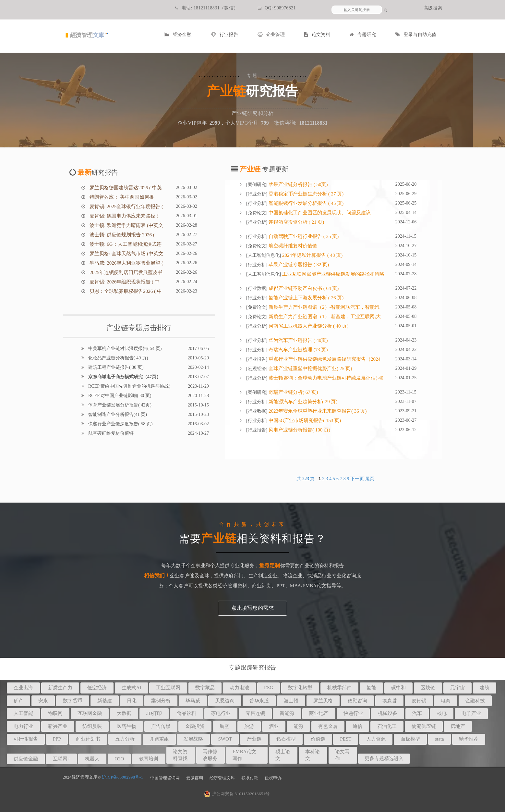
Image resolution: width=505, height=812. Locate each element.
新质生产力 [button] (60, 688)
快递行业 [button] (353, 713)
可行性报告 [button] (26, 739)
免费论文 (257, 213)
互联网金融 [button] (90, 713)
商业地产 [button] (319, 713)
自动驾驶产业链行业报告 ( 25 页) (303, 236)
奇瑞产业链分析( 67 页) (293, 392)
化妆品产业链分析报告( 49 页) (118, 358)
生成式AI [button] (132, 688)
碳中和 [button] (398, 688)
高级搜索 (433, 8)
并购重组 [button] (159, 739)
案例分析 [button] (161, 701)
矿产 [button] (18, 701)
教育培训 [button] (149, 759)
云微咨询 (195, 778)
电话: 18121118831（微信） (207, 8)
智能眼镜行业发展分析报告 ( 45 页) (305, 203)
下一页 (357, 479)
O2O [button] (119, 759)
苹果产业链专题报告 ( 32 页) (298, 265)
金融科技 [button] (475, 701)
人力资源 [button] (376, 739)
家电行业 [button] (221, 713)
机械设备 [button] (388, 713)
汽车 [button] (417, 713)
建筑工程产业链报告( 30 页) (115, 367)
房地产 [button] (458, 726)
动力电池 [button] (239, 688)
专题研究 (363, 35)
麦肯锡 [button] (419, 701)
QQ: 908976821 (277, 8)
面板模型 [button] (410, 739)
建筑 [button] (485, 688)
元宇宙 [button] (457, 688)
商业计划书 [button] (88, 739)
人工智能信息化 (264, 255)
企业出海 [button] (23, 688)
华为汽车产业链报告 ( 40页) (297, 340)
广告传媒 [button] (161, 726)
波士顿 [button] (291, 701)
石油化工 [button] (387, 726)
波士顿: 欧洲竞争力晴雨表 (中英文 (126, 225)
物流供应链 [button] (424, 726)
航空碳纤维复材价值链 (111, 433)
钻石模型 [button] (286, 739)
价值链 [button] (318, 739)
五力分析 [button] (125, 739)
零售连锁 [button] (255, 713)
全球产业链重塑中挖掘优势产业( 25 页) (310, 369)
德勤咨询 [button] (357, 701)
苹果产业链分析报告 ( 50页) (297, 184)
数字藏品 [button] (205, 688)
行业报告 (224, 35)
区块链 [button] (428, 688)
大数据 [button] (124, 713)
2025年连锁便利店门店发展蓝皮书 (126, 272)
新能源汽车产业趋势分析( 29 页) (302, 402)
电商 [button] (446, 701)
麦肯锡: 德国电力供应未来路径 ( (123, 216)
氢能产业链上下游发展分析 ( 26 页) (305, 298)
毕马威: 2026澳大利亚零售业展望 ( (126, 263)
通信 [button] (357, 726)
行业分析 (257, 194)
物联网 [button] (55, 713)
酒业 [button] (274, 726)
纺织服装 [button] (92, 726)
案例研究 (257, 185)
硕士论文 (283, 755)
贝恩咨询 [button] (225, 701)
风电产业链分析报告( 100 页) (299, 430)
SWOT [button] (225, 739)
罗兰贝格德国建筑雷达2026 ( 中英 (125, 188)
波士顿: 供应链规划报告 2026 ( (122, 235)
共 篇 (306, 479)
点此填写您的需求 (252, 608)
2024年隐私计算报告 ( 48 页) (312, 255)
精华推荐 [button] (469, 739)
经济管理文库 (222, 778)
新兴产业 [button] (58, 726)
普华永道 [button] (259, 701)
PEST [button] (346, 739)
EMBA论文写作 (244, 755)
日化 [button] (132, 701)
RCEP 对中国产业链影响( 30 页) (119, 396)
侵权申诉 (273, 778)
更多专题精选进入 (384, 758)
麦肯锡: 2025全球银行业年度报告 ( (126, 206)
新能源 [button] (287, 713)
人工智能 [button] (23, 713)
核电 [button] (442, 713)
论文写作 (342, 755)
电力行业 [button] (23, 726)
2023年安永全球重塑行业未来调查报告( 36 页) (317, 411)
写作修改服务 (210, 755)
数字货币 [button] (73, 701)
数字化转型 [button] (300, 688)
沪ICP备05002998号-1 (122, 777)
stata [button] (439, 739)
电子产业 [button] (471, 713)
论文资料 (317, 35)
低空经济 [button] (97, 688)
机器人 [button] (92, 759)
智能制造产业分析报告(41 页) (117, 414)
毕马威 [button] (193, 701)
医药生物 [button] (126, 726)
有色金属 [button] (328, 726)
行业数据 (257, 288)
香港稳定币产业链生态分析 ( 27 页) (305, 194)
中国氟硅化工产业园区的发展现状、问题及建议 (319, 213)
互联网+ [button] (61, 759)
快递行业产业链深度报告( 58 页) (120, 424)
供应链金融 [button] (26, 759)
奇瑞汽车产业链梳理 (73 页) (297, 350)
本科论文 (313, 755)
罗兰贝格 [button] (323, 701)
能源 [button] (298, 726)
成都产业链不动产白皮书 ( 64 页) (303, 288)
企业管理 (271, 35)
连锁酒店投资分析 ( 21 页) (296, 222)
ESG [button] (269, 688)
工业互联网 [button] (168, 688)
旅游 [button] (249, 726)
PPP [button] (57, 739)
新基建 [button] (105, 701)
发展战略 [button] (193, 739)
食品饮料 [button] (186, 713)
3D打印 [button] (154, 713)
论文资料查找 (180, 755)
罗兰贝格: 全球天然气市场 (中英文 (126, 254)
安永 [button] (43, 701)
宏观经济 (257, 369)
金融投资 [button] (195, 726)
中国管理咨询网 (165, 778)
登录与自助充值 (416, 35)
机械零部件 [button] (339, 688)
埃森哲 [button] (389, 701)
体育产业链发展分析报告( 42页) (119, 405)
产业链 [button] (254, 739)
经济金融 (178, 35)
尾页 (370, 479)
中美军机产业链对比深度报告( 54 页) (125, 349)
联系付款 (250, 778)
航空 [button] (224, 726)
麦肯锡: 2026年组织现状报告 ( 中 (124, 282)
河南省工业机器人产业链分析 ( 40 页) (308, 326)
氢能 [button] (371, 688)
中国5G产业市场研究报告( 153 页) (304, 420)
